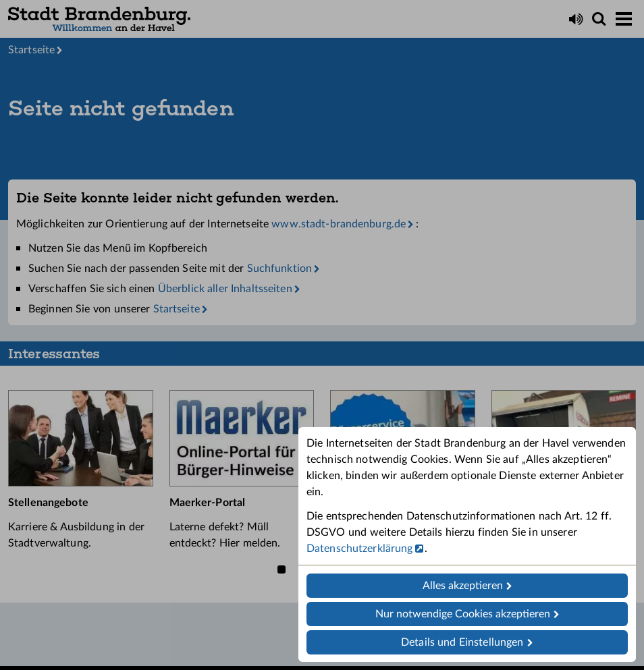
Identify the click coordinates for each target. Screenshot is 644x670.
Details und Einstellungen (462, 642)
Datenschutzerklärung (359, 549)
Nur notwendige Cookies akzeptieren (463, 614)
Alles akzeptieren (463, 586)
